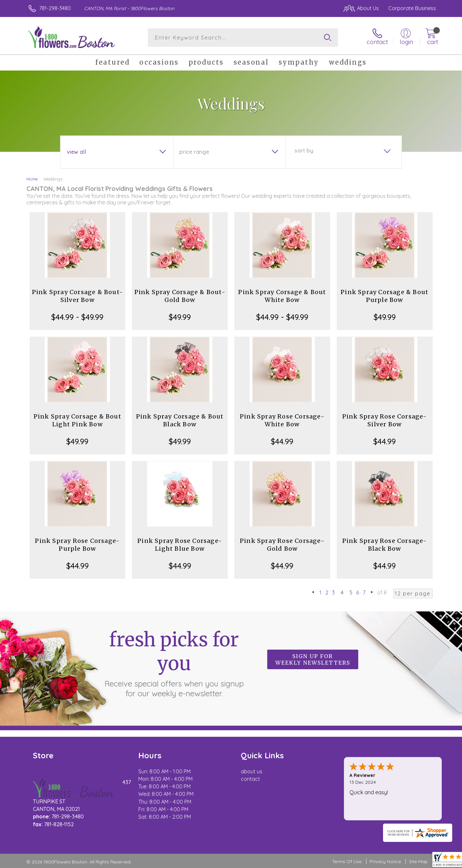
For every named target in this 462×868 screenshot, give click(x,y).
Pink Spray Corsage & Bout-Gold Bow (180, 296)
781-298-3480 (55, 8)
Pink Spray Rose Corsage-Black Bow (385, 545)
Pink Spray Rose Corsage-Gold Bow (282, 545)
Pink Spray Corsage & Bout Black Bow (180, 420)
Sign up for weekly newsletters (313, 659)
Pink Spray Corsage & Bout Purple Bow (385, 296)
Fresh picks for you (174, 663)
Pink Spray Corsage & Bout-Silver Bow (77, 296)
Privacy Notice (385, 861)
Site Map (418, 861)
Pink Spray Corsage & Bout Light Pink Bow (77, 420)
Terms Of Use (347, 861)
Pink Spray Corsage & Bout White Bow (282, 296)
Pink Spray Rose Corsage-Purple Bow (77, 545)
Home (32, 179)
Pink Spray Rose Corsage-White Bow (282, 420)
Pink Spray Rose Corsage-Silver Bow (385, 420)
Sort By (304, 150)
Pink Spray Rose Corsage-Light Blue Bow (180, 545)
